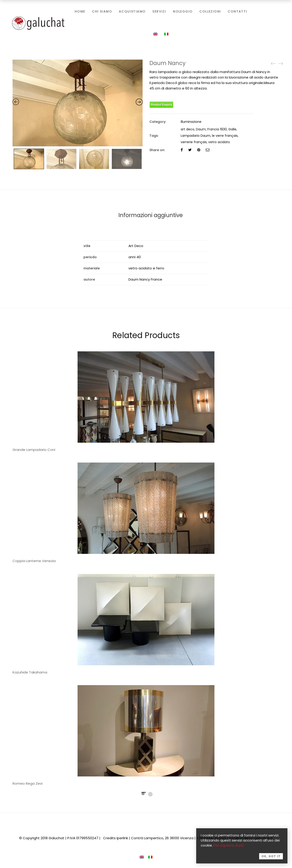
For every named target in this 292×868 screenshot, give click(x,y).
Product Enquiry (161, 105)
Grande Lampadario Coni (34, 449)
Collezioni (210, 11)
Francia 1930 (217, 129)
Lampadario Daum (196, 136)
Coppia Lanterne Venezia (34, 561)
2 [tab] (150, 794)
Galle (232, 129)
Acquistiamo (132, 11)
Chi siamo (102, 11)
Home (80, 11)
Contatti (237, 11)
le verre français (225, 136)
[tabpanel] (146, 514)
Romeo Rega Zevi (27, 783)
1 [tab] (143, 793)
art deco (188, 129)
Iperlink (122, 838)
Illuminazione (191, 122)
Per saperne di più (229, 847)
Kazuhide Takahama (30, 672)
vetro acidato (219, 142)
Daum (201, 129)
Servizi (159, 11)
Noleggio (183, 11)
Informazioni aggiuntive (151, 215)
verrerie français (194, 142)
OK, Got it (271, 858)
